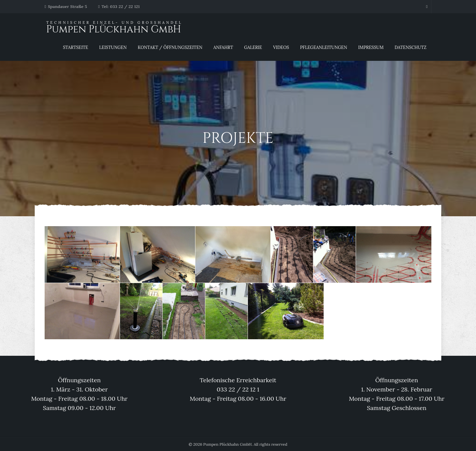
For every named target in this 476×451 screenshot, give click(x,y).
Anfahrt (223, 47)
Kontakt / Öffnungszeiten (170, 47)
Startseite (75, 47)
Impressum (371, 47)
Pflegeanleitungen (324, 47)
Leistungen (113, 47)
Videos (281, 47)
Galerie (253, 47)
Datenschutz (411, 47)
